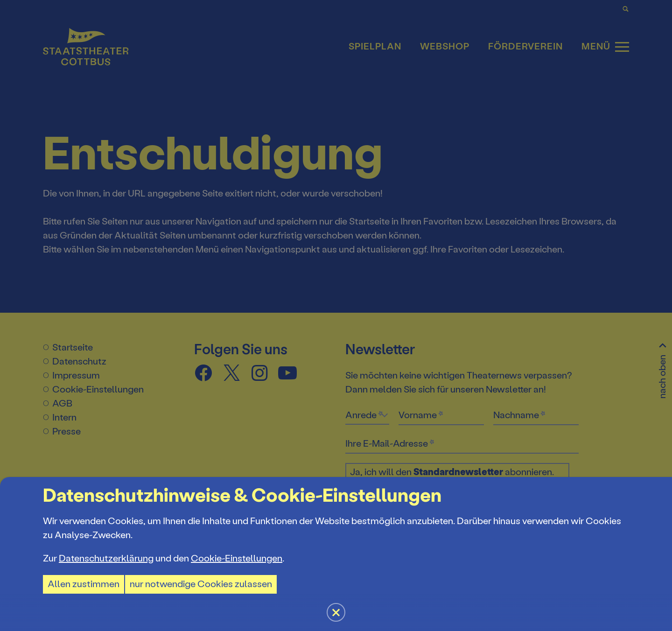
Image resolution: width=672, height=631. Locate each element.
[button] (336, 315)
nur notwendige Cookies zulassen (201, 584)
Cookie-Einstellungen (237, 558)
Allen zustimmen (84, 584)
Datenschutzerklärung (106, 558)
